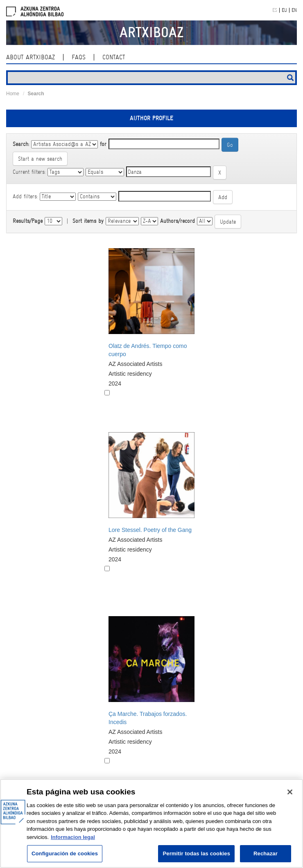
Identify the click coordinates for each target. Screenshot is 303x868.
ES (275, 10)
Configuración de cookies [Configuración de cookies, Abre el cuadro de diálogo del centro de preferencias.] (65, 853)
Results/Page (28, 221)
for (103, 144)
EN (294, 10)
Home (13, 94)
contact (114, 57)
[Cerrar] (290, 792)
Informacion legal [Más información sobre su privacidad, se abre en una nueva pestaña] (73, 837)
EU (284, 10)
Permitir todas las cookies (196, 853)
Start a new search (40, 159)
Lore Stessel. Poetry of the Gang (150, 530)
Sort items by (88, 221)
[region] (151, 823)
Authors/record (178, 221)
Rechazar (266, 853)
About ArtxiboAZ (31, 57)
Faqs (79, 57)
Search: (21, 144)
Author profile (151, 118)
